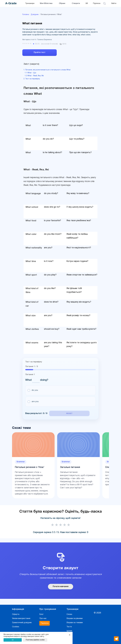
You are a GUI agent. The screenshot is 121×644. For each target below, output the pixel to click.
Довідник (35, 15)
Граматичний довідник (22, 622)
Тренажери (30, 3)
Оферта (16, 613)
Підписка (97, 3)
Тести (69, 626)
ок (13, 640)
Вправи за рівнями (75, 617)
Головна (26, 15)
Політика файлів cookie (35, 640)
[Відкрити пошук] (105, 4)
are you (35, 402)
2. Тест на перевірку (32, 79)
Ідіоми (69, 630)
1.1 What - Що (30, 73)
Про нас (43, 617)
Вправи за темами (75, 622)
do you (35, 390)
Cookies (16, 626)
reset (66, 413)
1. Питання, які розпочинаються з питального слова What (47, 70)
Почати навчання (61, 585)
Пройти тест (40, 52)
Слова (69, 613)
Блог (41, 613)
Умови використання (21, 617)
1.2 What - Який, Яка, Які (34, 76)
